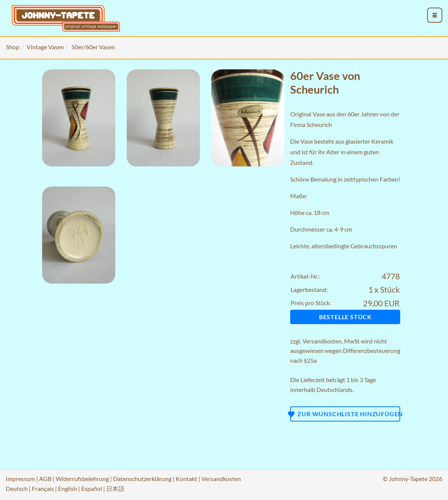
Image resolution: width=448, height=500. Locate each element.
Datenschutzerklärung (142, 479)
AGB (45, 479)
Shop (13, 47)
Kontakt (186, 479)
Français (43, 488)
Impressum (20, 479)
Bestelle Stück (345, 317)
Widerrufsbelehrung (82, 479)
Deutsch (17, 488)
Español (92, 488)
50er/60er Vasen (93, 47)
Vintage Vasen (45, 47)
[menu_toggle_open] (435, 15)
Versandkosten (322, 341)
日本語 (115, 488)
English (68, 488)
